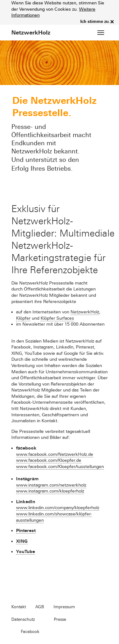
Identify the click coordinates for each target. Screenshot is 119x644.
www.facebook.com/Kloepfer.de (49, 460)
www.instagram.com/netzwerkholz (51, 485)
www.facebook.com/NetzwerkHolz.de (55, 454)
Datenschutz (23, 620)
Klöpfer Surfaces (57, 318)
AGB (40, 607)
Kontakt (19, 607)
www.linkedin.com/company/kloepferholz (58, 508)
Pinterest (26, 531)
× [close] (112, 22)
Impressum (64, 607)
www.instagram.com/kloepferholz (50, 491)
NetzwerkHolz (85, 312)
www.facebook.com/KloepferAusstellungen (60, 467)
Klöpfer (23, 318)
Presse (60, 620)
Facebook (30, 632)
